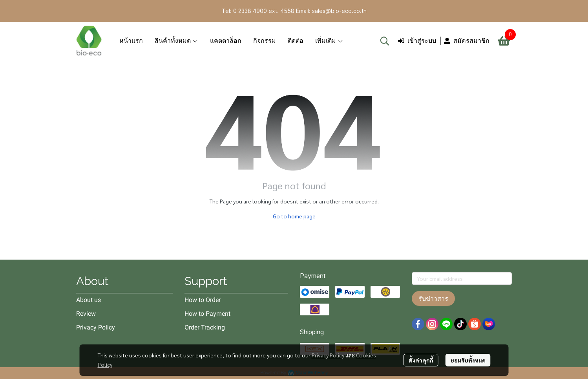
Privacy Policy (328, 355)
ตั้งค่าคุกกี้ (421, 360)
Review (86, 314)
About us (89, 300)
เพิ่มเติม (329, 41)
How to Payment (207, 314)
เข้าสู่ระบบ (417, 41)
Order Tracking (205, 327)
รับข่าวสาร (433, 298)
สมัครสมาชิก (467, 41)
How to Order (203, 300)
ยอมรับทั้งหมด (468, 360)
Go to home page (294, 216)
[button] (385, 41)
